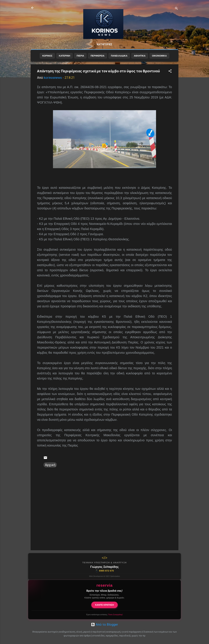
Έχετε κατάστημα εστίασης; (104, 615)
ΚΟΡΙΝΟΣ (47, 56)
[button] (170, 72)
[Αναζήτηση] (176, 9)
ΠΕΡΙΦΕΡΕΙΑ (97, 56)
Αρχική (50, 465)
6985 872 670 (104, 571)
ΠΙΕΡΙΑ (80, 56)
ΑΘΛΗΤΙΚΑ (140, 56)
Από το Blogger (104, 625)
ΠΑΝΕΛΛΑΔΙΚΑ (119, 56)
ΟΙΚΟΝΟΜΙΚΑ (159, 56)
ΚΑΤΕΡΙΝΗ (64, 56)
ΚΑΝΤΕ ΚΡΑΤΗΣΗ (105, 605)
